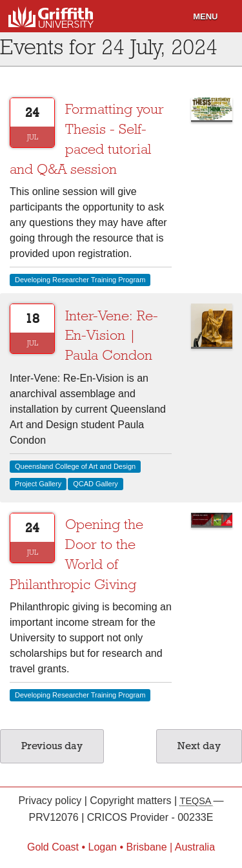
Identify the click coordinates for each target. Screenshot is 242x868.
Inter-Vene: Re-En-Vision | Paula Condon (112, 336)
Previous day (52, 746)
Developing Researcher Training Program (80, 280)
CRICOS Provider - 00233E (150, 817)
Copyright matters (132, 801)
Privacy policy (51, 801)
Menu (205, 16)
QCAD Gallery (96, 484)
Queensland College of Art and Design (75, 466)
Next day (199, 746)
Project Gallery (38, 484)
